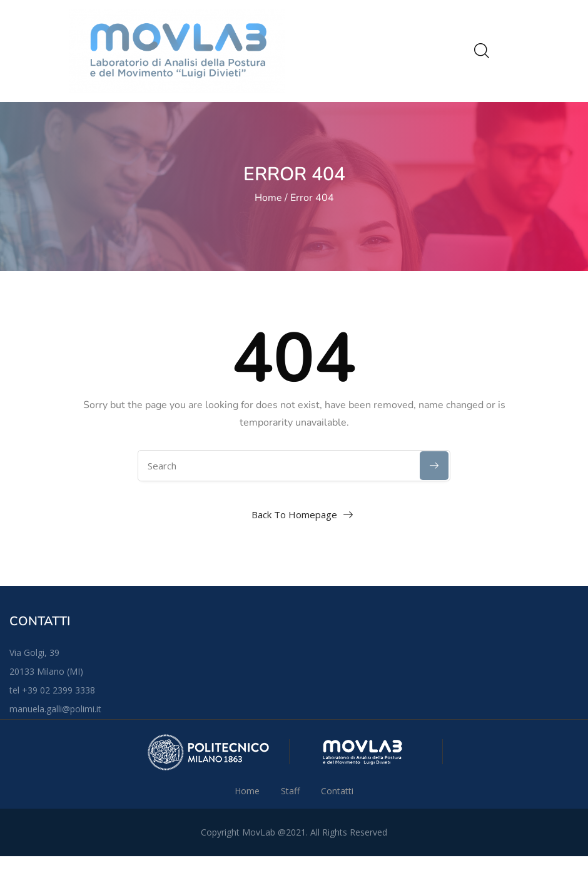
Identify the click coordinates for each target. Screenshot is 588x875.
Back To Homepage (294, 514)
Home (268, 198)
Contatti (337, 791)
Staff (290, 791)
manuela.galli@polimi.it (55, 709)
